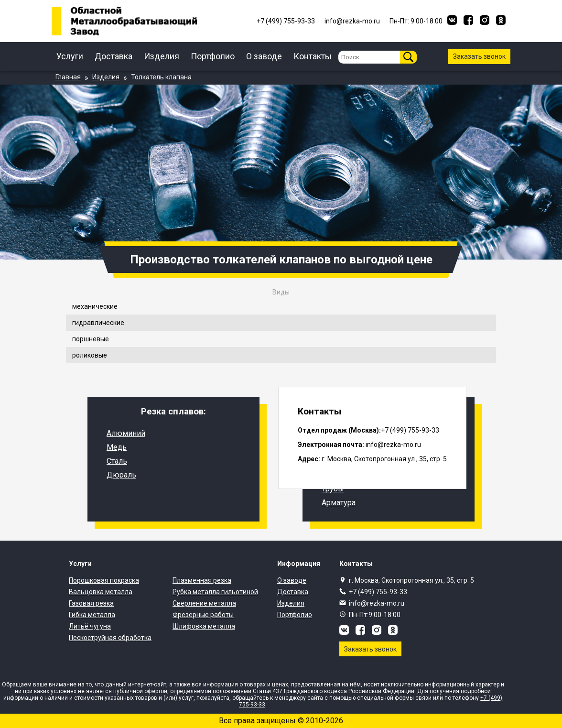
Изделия (162, 56)
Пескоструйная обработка (110, 638)
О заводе (264, 56)
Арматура (339, 503)
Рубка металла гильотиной (215, 592)
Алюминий (126, 433)
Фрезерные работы (203, 615)
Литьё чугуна (90, 626)
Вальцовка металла (101, 592)
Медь (117, 447)
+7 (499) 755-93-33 (378, 592)
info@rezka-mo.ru (377, 603)
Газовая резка (91, 603)
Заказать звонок (479, 56)
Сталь (117, 461)
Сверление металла (204, 603)
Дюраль (121, 475)
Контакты (313, 56)
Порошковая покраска (104, 580)
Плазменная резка (202, 580)
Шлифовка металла (204, 626)
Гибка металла (92, 615)
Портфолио (213, 56)
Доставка (113, 56)
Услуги (70, 56)
